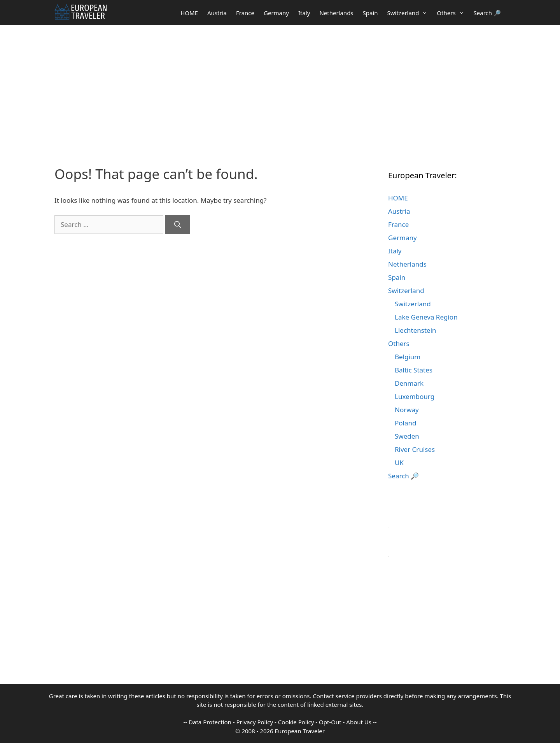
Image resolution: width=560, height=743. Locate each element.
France (245, 13)
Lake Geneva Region (426, 317)
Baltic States (414, 370)
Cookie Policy (296, 722)
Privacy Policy (255, 722)
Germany (276, 13)
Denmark (409, 383)
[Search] (177, 225)
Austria (217, 13)
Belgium (408, 357)
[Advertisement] (280, 88)
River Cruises (415, 449)
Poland (405, 423)
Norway (407, 410)
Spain (370, 13)
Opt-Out (330, 722)
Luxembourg (415, 396)
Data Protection (210, 722)
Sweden (407, 436)
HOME (189, 13)
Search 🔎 (487, 13)
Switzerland (410, 13)
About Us (359, 722)
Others (453, 13)
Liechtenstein (416, 330)
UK (399, 463)
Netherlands (336, 13)
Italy (304, 13)
